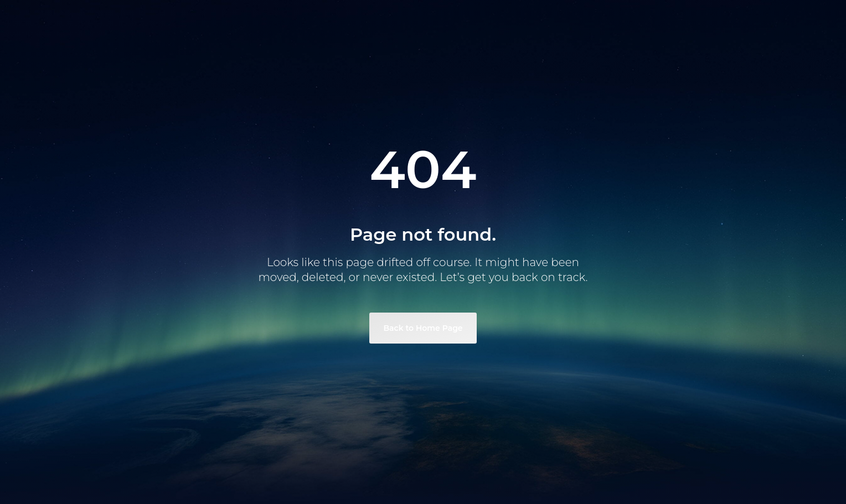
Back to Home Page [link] (423, 328)
